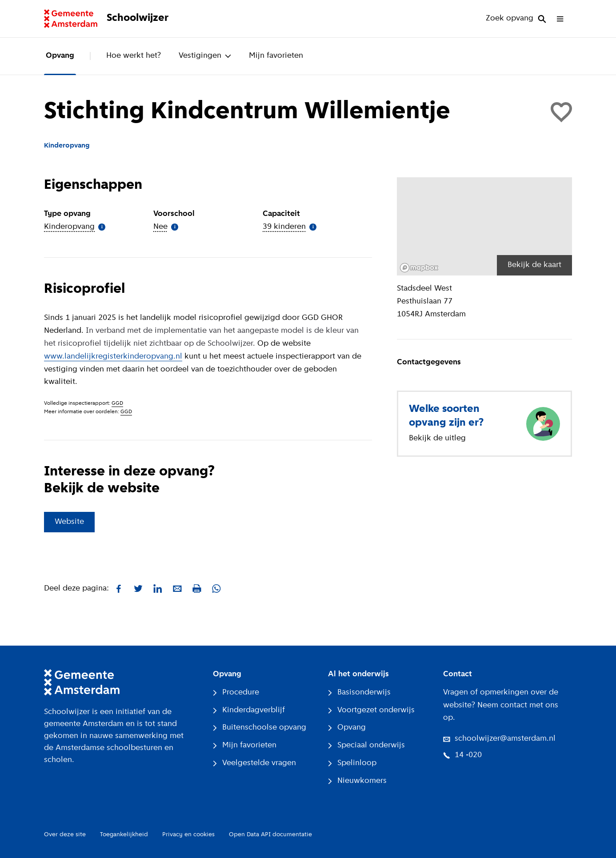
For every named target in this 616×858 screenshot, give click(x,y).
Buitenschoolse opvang (260, 728)
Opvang (60, 56)
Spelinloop (352, 763)
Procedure (236, 692)
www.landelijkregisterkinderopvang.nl (113, 357)
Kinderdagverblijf (249, 710)
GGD (117, 403)
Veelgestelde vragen (254, 763)
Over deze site (65, 835)
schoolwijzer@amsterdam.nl (499, 739)
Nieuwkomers (357, 781)
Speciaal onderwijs (366, 745)
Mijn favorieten (276, 56)
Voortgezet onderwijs (371, 710)
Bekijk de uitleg (437, 438)
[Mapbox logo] (419, 268)
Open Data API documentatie (270, 835)
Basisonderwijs (359, 692)
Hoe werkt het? (134, 56)
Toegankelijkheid (124, 835)
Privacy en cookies (188, 835)
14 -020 (462, 755)
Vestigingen (205, 56)
